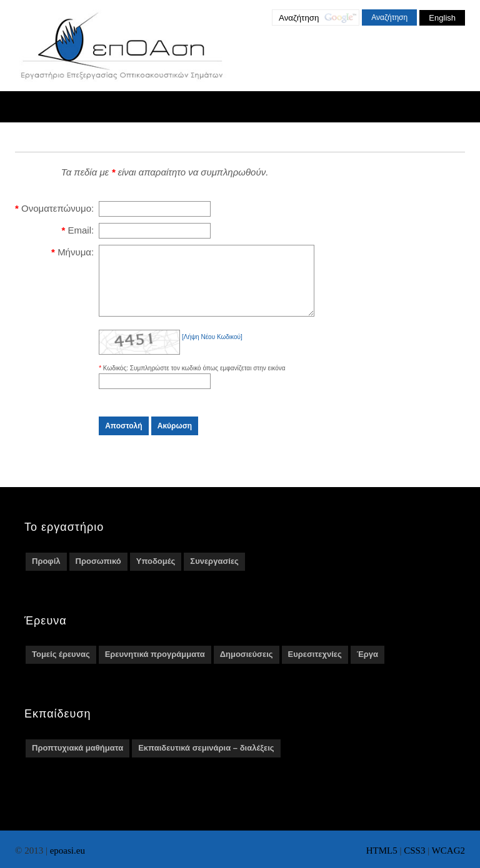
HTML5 (382, 851)
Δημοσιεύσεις (247, 667)
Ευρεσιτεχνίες (315, 667)
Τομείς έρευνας (61, 667)
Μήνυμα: (76, 252)
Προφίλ (46, 574)
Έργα (367, 667)
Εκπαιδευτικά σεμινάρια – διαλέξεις (206, 761)
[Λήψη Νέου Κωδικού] (212, 350)
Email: (81, 230)
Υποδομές (156, 574)
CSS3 (414, 851)
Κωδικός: (117, 381)
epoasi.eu (67, 851)
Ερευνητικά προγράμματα (155, 667)
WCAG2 (448, 851)
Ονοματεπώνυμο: (57, 208)
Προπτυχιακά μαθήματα (77, 761)
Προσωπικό (98, 574)
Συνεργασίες (214, 574)
